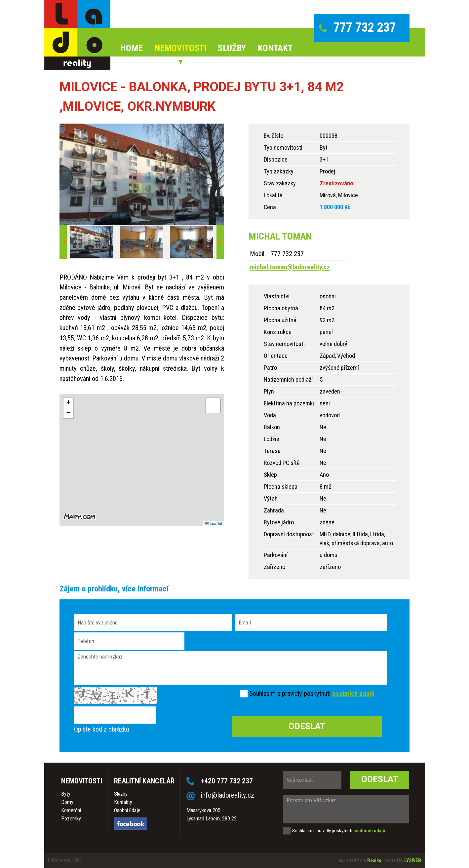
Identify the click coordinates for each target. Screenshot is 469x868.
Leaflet (214, 524)
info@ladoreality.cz (227, 795)
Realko (374, 860)
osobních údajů (353, 694)
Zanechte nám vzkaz (230, 668)
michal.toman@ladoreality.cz (290, 267)
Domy (67, 802)
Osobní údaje (127, 810)
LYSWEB (413, 860)
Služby (121, 794)
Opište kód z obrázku (101, 729)
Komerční (71, 810)
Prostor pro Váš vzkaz (346, 809)
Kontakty (123, 802)
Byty (66, 794)
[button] (68, 403)
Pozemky (71, 819)
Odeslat (380, 779)
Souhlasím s (265, 694)
